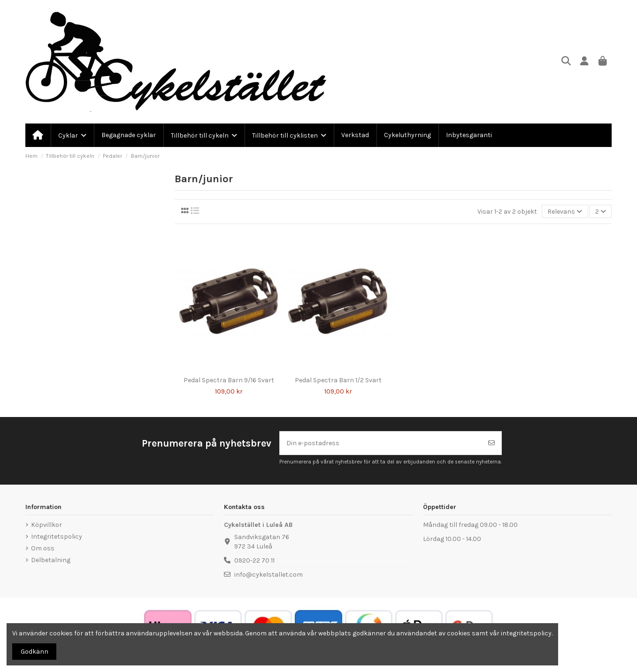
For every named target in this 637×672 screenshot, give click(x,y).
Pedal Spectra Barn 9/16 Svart (229, 380)
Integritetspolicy (57, 537)
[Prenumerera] (491, 443)
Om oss (43, 548)
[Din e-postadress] (381, 443)
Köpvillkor (46, 525)
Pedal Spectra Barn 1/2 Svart (338, 380)
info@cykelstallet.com (269, 575)
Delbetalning (51, 560)
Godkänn (35, 652)
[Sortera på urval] (565, 212)
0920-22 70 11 (254, 560)
